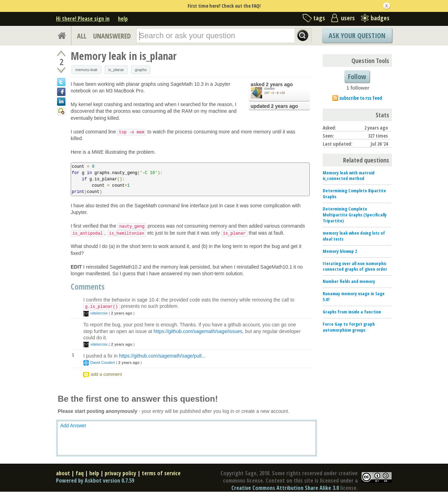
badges (380, 18)
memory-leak (86, 70)
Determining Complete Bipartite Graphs (354, 193)
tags (319, 18)
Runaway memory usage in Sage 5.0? (354, 296)
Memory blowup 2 (340, 251)
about (63, 473)
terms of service (161, 473)
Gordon (269, 89)
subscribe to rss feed (361, 98)
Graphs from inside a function (352, 312)
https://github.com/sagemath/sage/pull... (162, 356)
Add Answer (73, 426)
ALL (82, 36)
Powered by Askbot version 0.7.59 (95, 480)
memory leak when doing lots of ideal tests (354, 236)
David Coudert (103, 362)
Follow (357, 77)
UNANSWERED (112, 36)
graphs (141, 70)
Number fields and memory (349, 281)
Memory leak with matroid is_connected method (349, 176)
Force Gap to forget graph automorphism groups (349, 327)
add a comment (106, 374)
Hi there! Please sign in (83, 19)
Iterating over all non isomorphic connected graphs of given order (355, 266)
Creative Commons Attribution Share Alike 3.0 (285, 488)
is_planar (116, 70)
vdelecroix (99, 313)
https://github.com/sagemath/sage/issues (198, 331)
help (123, 19)
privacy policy (120, 473)
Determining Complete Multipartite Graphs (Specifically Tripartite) (355, 215)
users (348, 18)
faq (80, 473)
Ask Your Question (357, 36)
